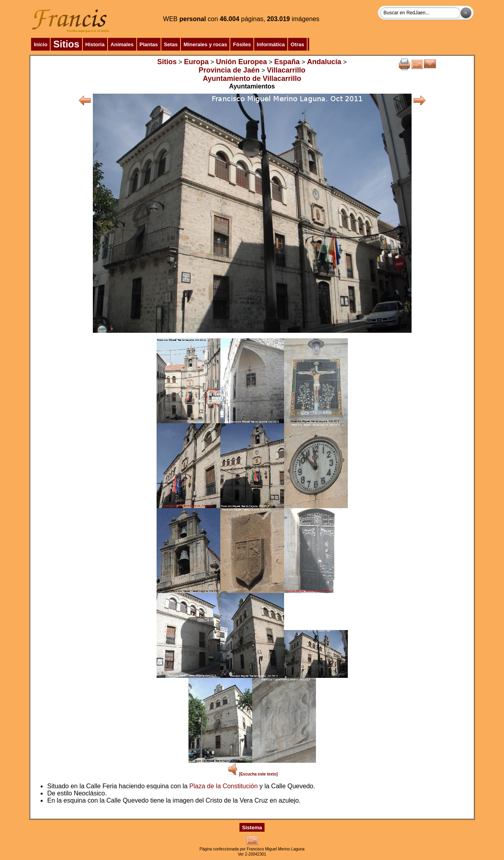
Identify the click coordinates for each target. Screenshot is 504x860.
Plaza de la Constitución (224, 786)
